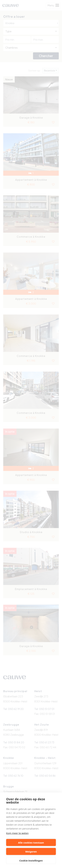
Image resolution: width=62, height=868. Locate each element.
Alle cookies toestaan (31, 843)
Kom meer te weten (17, 833)
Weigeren (31, 852)
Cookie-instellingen (31, 860)
